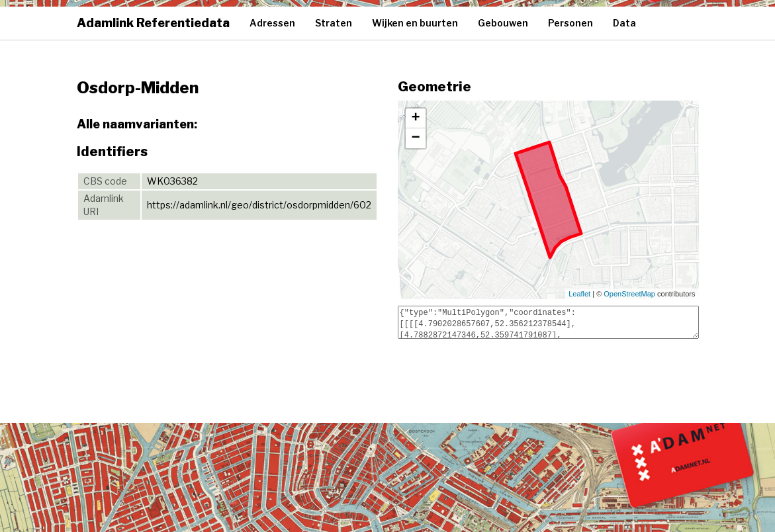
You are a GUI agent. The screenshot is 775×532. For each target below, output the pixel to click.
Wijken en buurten (415, 23)
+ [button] (415, 118)
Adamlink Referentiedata (153, 23)
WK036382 (172, 181)
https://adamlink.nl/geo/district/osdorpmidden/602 (259, 205)
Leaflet (579, 294)
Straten (334, 23)
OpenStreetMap (629, 294)
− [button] (415, 138)
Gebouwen (503, 23)
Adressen (272, 23)
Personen (570, 23)
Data (624, 23)
